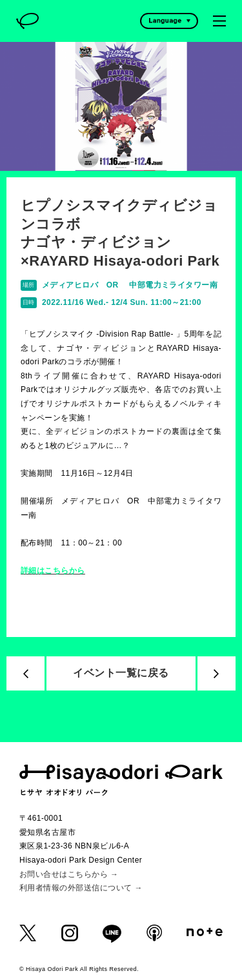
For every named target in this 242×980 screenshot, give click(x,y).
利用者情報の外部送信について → (81, 888)
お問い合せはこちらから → (69, 874)
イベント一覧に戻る (121, 673)
